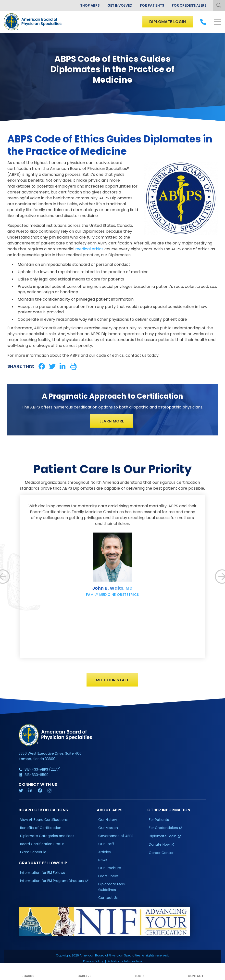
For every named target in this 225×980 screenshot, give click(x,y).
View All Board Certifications (44, 820)
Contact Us (108, 898)
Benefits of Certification (41, 828)
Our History (108, 820)
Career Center (161, 853)
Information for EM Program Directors (52, 881)
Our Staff (106, 844)
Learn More (112, 421)
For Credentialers (189, 5)
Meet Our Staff (113, 680)
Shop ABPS (90, 5)
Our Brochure (110, 868)
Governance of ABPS (116, 836)
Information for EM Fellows (43, 873)
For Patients (152, 5)
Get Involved (120, 5)
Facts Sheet (108, 877)
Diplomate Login (168, 22)
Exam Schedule (33, 852)
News (103, 860)
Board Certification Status (42, 844)
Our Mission (108, 828)
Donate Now (159, 845)
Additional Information (125, 962)
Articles (105, 852)
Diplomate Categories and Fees (47, 836)
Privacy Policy (93, 962)
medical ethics (89, 249)
